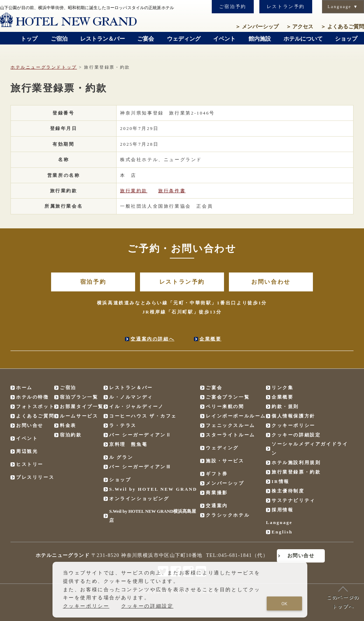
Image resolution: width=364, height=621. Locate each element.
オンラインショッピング (139, 499)
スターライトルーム (230, 435)
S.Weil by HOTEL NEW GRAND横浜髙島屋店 (153, 516)
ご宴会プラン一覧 (228, 397)
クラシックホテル (228, 515)
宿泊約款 (71, 435)
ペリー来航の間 (225, 406)
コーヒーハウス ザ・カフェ (143, 416)
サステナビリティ (293, 500)
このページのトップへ (343, 598)
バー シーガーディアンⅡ (140, 435)
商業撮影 (217, 493)
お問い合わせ (271, 282)
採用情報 (282, 510)
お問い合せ (30, 425)
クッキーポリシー (293, 425)
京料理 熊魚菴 (128, 444)
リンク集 (282, 388)
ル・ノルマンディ (131, 397)
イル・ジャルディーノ (136, 406)
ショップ (120, 480)
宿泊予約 (93, 282)
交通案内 (217, 506)
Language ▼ (343, 7)
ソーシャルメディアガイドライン (310, 448)
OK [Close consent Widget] (284, 604)
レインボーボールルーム (236, 416)
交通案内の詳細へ (152, 339)
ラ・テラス (123, 425)
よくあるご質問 (342, 27)
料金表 (68, 425)
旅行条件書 (172, 191)
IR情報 (281, 481)
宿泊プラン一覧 (79, 397)
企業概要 (210, 339)
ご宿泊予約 (233, 6)
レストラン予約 (286, 6)
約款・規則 (285, 406)
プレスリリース (35, 477)
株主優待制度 (288, 491)
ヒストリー (30, 464)
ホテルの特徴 (33, 397)
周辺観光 (27, 451)
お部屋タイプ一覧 (82, 406)
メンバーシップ (257, 27)
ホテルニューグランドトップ (44, 67)
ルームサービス (79, 416)
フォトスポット (35, 406)
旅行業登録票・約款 (296, 472)
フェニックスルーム (230, 425)
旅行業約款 (134, 191)
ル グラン (121, 457)
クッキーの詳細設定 (296, 435)
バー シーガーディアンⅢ (140, 467)
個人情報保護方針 (293, 416)
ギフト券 (217, 474)
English (282, 532)
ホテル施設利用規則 (296, 463)
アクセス (300, 27)
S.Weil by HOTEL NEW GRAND (153, 489)
